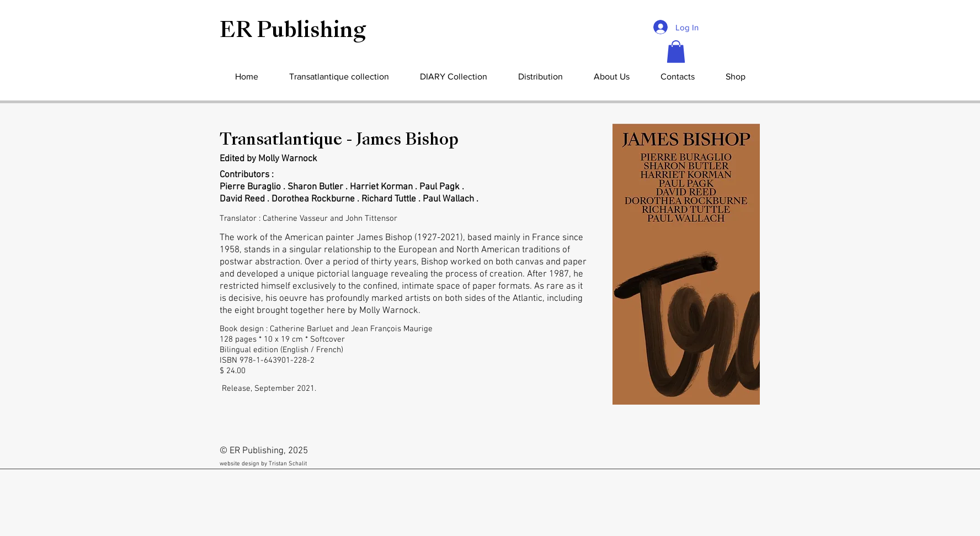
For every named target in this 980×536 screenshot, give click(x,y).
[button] (676, 52)
